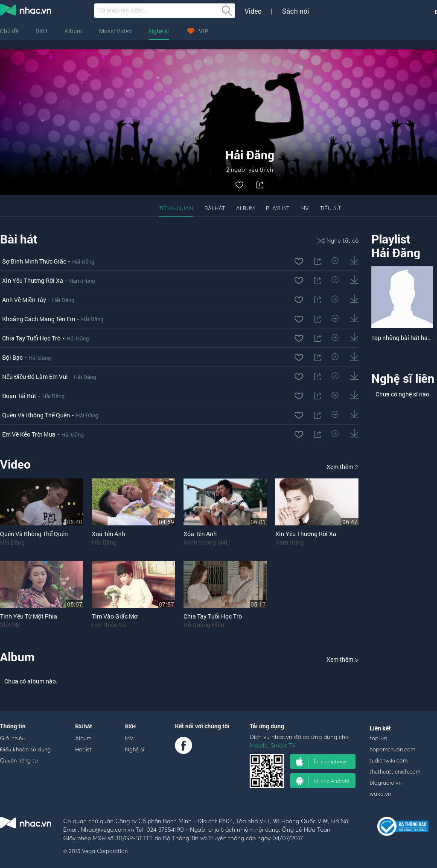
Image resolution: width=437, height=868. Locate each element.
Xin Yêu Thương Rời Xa (33, 280)
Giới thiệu (12, 738)
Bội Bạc (12, 357)
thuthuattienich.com (395, 771)
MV (305, 208)
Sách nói (296, 11)
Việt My (10, 625)
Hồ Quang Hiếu (204, 625)
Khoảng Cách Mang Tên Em (39, 319)
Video (253, 11)
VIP (197, 31)
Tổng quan (176, 208)
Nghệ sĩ (159, 31)
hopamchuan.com (392, 749)
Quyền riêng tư (19, 760)
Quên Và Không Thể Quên (36, 415)
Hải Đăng (83, 261)
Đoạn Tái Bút (19, 396)
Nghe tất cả (338, 240)
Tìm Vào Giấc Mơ (115, 616)
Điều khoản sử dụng (25, 749)
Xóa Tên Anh (200, 534)
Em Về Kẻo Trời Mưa (29, 434)
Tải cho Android (322, 781)
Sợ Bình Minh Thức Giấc (34, 261)
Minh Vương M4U (207, 542)
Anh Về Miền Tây (24, 300)
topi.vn (378, 738)
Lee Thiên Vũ (109, 625)
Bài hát (215, 208)
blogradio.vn (386, 783)
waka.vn (380, 794)
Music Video (115, 31)
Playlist (278, 208)
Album (73, 31)
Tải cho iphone (321, 762)
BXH (41, 31)
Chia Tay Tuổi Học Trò (31, 338)
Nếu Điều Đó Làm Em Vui (35, 377)
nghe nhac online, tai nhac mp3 (26, 12)
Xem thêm (342, 467)
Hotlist (83, 749)
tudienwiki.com (389, 760)
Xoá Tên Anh (108, 534)
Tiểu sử (330, 208)
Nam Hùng (82, 281)
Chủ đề (9, 31)
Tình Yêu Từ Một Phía (29, 616)
